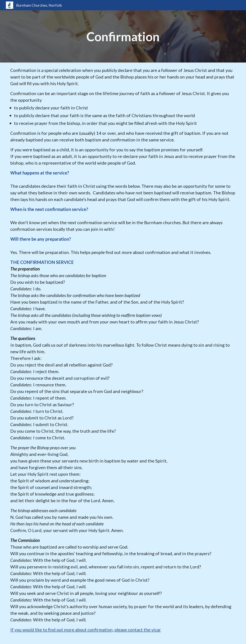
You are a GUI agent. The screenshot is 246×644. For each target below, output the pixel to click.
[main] (123, 36)
